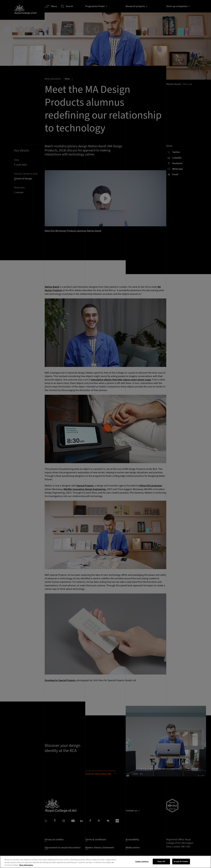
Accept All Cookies (181, 861)
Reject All (161, 861)
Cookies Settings (142, 861)
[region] (105, 862)
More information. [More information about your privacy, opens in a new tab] (26, 865)
